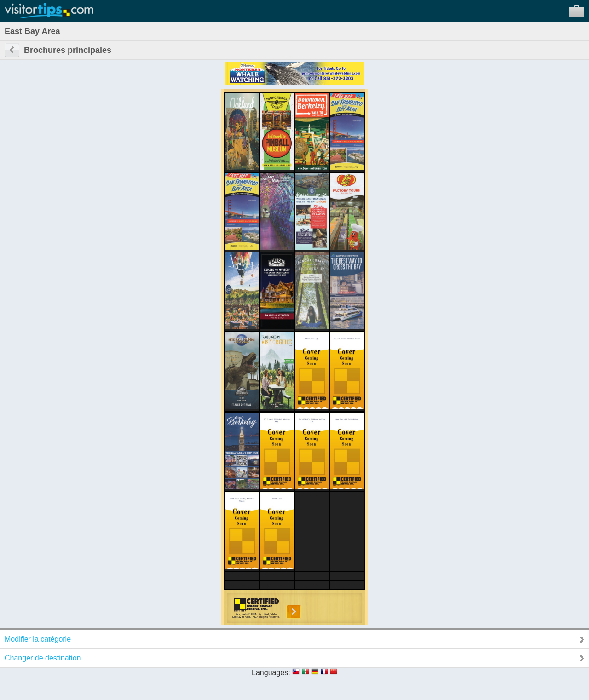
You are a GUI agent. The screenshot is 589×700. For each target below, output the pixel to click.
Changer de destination (43, 658)
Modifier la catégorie (38, 639)
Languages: (271, 673)
